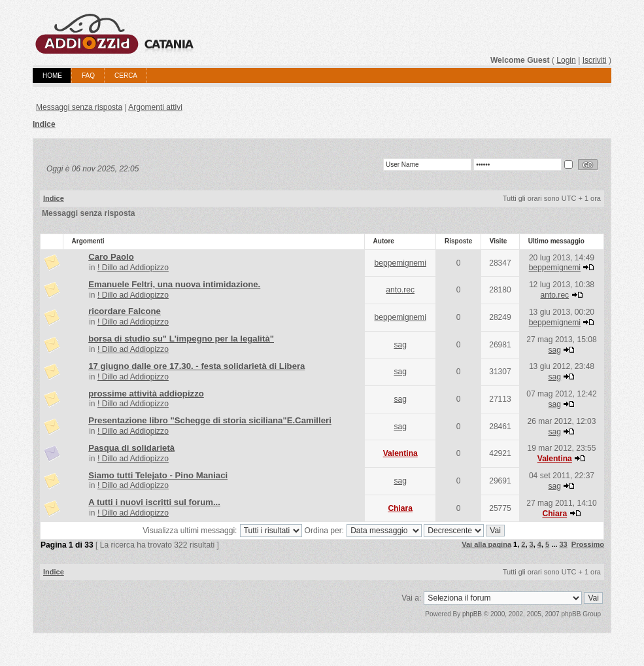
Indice (44, 124)
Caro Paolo (111, 257)
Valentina (400, 453)
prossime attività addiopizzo (146, 394)
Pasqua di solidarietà (131, 448)
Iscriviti (595, 60)
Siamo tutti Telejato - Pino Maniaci (158, 475)
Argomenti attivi (155, 107)
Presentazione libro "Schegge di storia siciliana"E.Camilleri (210, 420)
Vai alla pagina (486, 544)
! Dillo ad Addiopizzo (133, 268)
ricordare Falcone (125, 311)
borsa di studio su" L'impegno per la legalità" (181, 339)
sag (400, 345)
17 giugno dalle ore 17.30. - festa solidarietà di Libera (196, 366)
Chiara (400, 508)
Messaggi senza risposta (79, 107)
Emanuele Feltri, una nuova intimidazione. (174, 284)
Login (566, 60)
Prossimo (588, 544)
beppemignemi (400, 263)
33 (563, 544)
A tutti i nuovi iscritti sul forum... (154, 502)
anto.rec (400, 290)
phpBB (472, 614)
